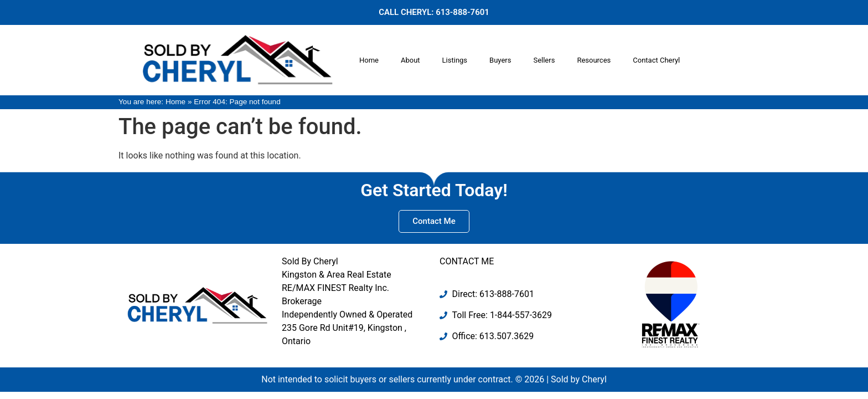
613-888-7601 (463, 12)
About (410, 60)
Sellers (544, 60)
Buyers (500, 60)
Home (369, 60)
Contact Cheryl (656, 60)
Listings (455, 60)
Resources (594, 60)
